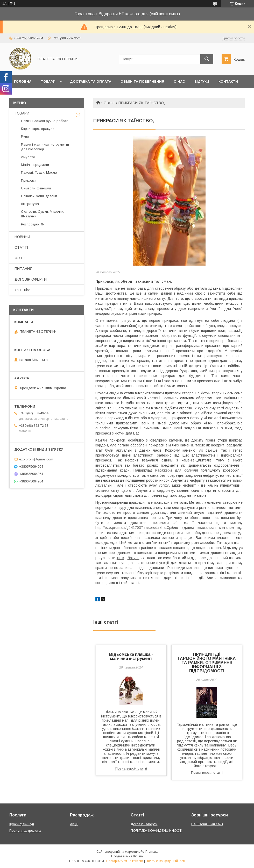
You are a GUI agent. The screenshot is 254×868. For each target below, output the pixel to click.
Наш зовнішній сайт (207, 824)
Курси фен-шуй (22, 824)
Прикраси (29, 180)
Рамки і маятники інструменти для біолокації (45, 147)
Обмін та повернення (142, 81)
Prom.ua (151, 852)
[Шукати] (207, 59)
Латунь (133, 558)
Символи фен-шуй (36, 188)
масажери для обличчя (178, 470)
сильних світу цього (113, 490)
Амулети (28, 157)
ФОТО (20, 258)
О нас (179, 81)
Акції (74, 824)
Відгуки (202, 81)
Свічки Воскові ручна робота (45, 121)
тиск (120, 558)
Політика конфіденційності (165, 861)
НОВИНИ (22, 237)
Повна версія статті (131, 768)
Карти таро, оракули (38, 129)
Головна (23, 81)
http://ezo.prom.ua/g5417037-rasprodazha (130, 528)
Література (30, 204)
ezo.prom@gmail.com (36, 459)
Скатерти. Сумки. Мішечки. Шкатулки (43, 214)
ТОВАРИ (22, 113)
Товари (48, 81)
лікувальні (104, 485)
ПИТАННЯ (23, 269)
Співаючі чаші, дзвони (39, 196)
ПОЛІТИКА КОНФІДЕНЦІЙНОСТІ (156, 831)
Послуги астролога (25, 831)
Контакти (228, 81)
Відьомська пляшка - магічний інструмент (131, 656)
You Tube (22, 290)
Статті (109, 103)
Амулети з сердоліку (155, 490)
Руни (25, 136)
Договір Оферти (144, 824)
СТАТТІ (21, 247)
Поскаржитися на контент (125, 861)
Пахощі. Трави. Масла (39, 172)
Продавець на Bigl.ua (127, 856)
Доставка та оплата (91, 81)
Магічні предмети (35, 165)
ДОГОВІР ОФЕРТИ (31, 279)
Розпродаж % (32, 224)
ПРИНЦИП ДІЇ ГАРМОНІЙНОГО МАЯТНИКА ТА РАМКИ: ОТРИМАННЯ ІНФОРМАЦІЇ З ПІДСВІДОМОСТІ (207, 663)
